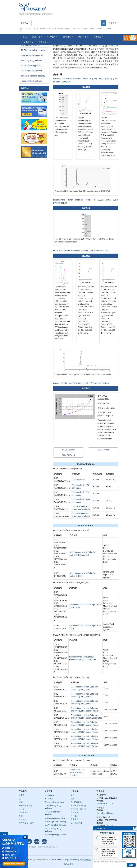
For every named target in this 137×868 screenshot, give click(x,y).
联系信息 (43, 42)
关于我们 (28, 42)
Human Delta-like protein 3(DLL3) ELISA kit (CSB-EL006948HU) (81, 383)
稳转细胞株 (24, 812)
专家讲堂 (75, 819)
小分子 (22, 809)
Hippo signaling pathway (31, 81)
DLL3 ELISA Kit (68, 455)
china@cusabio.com (105, 813)
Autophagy (49, 795)
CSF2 (21, 29)
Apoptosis (49, 799)
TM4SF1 (100, 29)
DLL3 (36, 29)
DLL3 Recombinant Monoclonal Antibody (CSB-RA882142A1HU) (81, 251)
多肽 (21, 816)
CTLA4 (28, 29)
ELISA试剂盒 (76, 802)
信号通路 (68, 37)
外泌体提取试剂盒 (78, 806)
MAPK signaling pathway (32, 71)
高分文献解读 (76, 823)
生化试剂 (23, 819)
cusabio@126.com (105, 826)
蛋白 (21, 799)
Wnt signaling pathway (54, 802)
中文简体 (114, 23)
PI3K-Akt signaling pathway (33, 55)
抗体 (21, 802)
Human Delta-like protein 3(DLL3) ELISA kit (77, 772)
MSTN (68, 29)
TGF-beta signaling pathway (33, 50)
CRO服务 (52, 37)
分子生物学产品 (25, 806)
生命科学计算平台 (78, 809)
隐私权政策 (69, 864)
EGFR (43, 29)
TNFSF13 (109, 29)
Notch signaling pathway (31, 60)
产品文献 (75, 816)
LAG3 (61, 29)
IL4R (54, 29)
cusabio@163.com (105, 803)
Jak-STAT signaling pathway (33, 76)
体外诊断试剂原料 (26, 823)
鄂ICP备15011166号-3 (71, 860)
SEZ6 (92, 29)
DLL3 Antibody (68, 450)
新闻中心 (83, 37)
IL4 (49, 29)
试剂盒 (22, 795)
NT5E (85, 29)
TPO (21, 31)
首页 (25, 37)
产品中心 (37, 37)
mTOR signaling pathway (32, 66)
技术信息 (98, 37)
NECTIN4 (76, 29)
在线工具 (75, 812)
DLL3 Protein (103, 450)
